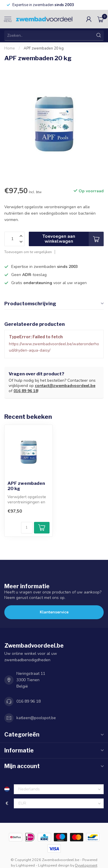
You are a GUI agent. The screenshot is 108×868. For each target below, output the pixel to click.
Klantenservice (54, 612)
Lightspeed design (54, 865)
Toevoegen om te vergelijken (28, 252)
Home (10, 48)
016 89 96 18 (26, 391)
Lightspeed (25, 865)
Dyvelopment (86, 865)
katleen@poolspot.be (36, 718)
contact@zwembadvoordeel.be (65, 386)
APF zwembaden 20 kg (44, 48)
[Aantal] (27, 528)
